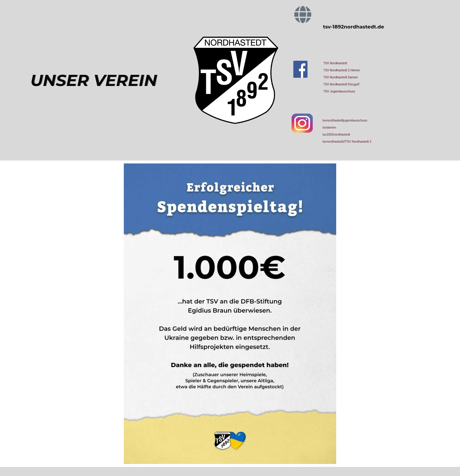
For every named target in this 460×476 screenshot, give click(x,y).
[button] (13, 463)
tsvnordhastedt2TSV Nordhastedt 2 (347, 141)
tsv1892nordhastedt (336, 134)
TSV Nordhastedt (335, 63)
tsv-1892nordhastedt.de (354, 27)
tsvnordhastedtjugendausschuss (345, 120)
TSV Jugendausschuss (339, 91)
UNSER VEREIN (94, 80)
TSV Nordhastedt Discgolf (341, 84)
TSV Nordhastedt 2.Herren (341, 70)
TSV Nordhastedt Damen (340, 77)
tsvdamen (329, 127)
